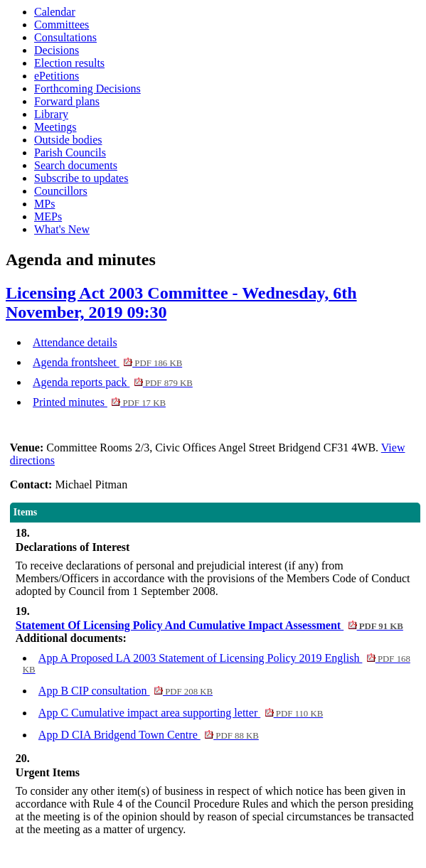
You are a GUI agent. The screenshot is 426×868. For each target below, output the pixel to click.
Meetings (55, 127)
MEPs (48, 216)
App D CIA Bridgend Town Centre (149, 735)
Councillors (61, 191)
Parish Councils (70, 152)
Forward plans (67, 101)
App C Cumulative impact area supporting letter (181, 713)
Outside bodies (68, 140)
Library (51, 114)
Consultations (65, 37)
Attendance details (75, 342)
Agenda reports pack (113, 382)
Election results (69, 63)
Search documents (76, 165)
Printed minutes (99, 402)
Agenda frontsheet (107, 362)
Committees (62, 25)
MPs (44, 204)
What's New (62, 229)
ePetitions (57, 76)
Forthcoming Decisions (87, 89)
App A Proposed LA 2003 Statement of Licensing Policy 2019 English (217, 663)
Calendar (55, 12)
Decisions (57, 50)
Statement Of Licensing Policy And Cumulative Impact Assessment (209, 625)
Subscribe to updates (81, 178)
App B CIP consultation (126, 691)
